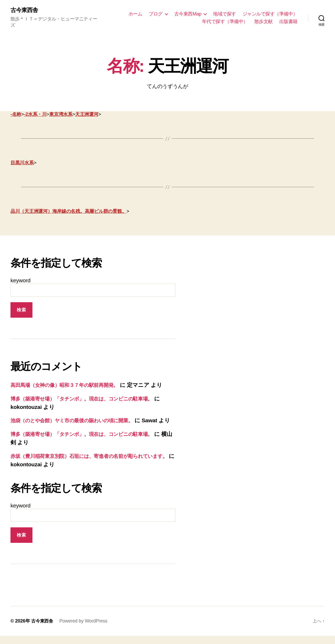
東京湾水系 (61, 115)
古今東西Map (188, 14)
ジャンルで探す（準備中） (270, 14)
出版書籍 (288, 22)
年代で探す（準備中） (225, 22)
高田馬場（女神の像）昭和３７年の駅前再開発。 (70, 385)
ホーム (135, 14)
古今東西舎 (26, 10)
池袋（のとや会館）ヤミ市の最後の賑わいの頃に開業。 (80, 421)
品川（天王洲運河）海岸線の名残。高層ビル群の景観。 (68, 212)
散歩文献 (264, 22)
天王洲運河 (87, 115)
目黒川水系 (22, 163)
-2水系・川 (35, 115)
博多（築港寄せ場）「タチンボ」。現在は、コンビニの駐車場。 (91, 399)
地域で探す (225, 14)
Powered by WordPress (85, 629)
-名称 (16, 115)
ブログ (156, 14)
